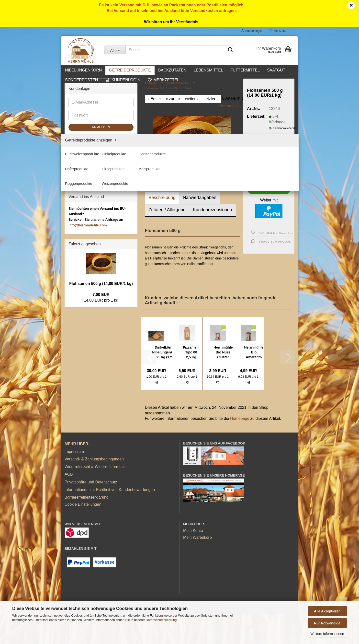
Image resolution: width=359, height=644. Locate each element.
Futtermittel (78, 199)
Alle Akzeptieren (327, 611)
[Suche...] (115, 50)
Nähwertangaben (199, 198)
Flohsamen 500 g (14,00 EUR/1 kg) (101, 431)
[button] (254, 174)
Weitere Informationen (327, 634)
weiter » (192, 99)
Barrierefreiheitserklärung (87, 527)
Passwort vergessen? (87, 294)
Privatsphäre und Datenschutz (91, 512)
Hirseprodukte (84, 144)
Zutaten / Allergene (167, 210)
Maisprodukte (84, 152)
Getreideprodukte (140, 70)
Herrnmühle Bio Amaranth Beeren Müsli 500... (254, 352)
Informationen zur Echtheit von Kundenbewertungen (110, 520)
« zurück (173, 99)
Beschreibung (162, 198)
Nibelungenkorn (94, 70)
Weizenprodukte (86, 168)
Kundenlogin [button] (251, 31)
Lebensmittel (219, 70)
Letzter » (211, 99)
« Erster (154, 99)
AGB (69, 505)
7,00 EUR (101, 442)
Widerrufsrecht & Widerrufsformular (95, 497)
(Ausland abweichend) (282, 128)
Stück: (252, 164)
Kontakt (275, 70)
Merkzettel (278, 31)
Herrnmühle (230, 106)
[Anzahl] (269, 174)
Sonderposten (81, 221)
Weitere (250, 70)
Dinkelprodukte (85, 120)
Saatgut (75, 210)
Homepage (240, 418)
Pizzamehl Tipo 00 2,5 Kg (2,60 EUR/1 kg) (191, 352)
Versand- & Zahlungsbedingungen (94, 489)
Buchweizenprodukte (90, 112)
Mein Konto (193, 561)
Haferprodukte (84, 136)
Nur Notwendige (327, 623)
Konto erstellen (82, 286)
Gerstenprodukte (87, 128)
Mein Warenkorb (197, 568)
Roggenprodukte (87, 160)
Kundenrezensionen (212, 210)
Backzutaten (183, 70)
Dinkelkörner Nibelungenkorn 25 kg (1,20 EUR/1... (165, 352)
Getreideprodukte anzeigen (96, 104)
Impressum (74, 482)
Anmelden (101, 275)
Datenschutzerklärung (161, 620)
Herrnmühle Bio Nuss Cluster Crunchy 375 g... (223, 352)
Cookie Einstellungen (83, 534)
